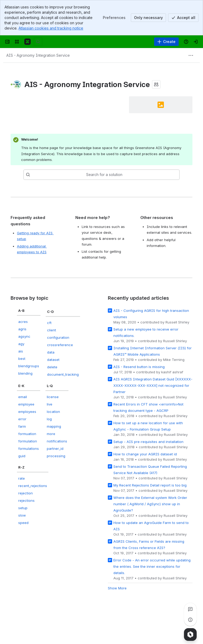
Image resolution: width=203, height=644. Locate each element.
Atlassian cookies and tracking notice (51, 28)
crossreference (60, 345)
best (22, 359)
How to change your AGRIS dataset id (145, 454)
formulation (28, 441)
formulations (29, 449)
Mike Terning (174, 360)
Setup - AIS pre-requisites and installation (148, 442)
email (23, 397)
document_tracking (63, 374)
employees (27, 412)
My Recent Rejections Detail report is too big (150, 485)
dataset (53, 360)
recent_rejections (33, 486)
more (51, 434)
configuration (58, 337)
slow (22, 515)
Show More (117, 588)
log (49, 419)
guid (22, 456)
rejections (26, 500)
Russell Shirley (177, 322)
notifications (57, 441)
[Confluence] (27, 42)
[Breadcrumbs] (38, 55)
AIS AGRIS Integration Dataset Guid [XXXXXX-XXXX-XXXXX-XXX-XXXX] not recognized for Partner (153, 385)
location (53, 412)
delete (52, 367)
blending (25, 373)
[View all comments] (190, 609)
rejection (26, 493)
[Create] (166, 42)
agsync (24, 336)
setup (23, 508)
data (51, 352)
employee (26, 404)
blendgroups (29, 366)
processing (56, 456)
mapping (54, 426)
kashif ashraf (172, 372)
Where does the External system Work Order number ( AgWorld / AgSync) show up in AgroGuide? (150, 504)
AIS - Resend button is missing (139, 367)
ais (21, 351)
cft (49, 323)
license (53, 397)
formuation (27, 434)
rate (22, 478)
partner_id (55, 449)
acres (23, 322)
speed (23, 523)
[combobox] (43, 175)
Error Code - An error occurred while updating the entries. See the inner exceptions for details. (152, 566)
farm (22, 426)
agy (21, 344)
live (50, 404)
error (22, 419)
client (52, 330)
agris (22, 329)
